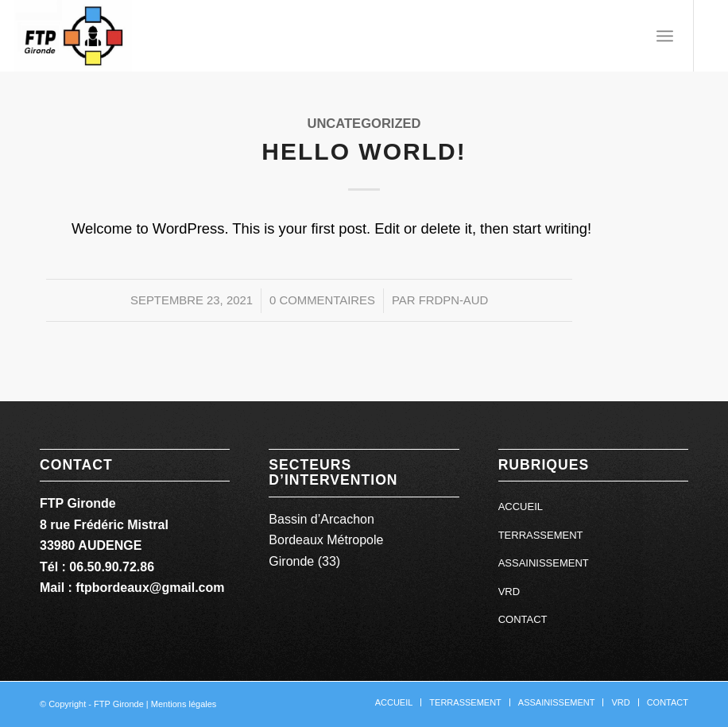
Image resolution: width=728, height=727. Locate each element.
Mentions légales (184, 704)
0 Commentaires (322, 300)
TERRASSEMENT (541, 535)
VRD (509, 592)
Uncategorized (364, 124)
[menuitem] (665, 36)
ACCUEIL (521, 507)
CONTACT (523, 619)
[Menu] (665, 36)
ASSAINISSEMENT (544, 563)
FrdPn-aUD (454, 300)
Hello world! (364, 151)
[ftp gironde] (73, 36)
